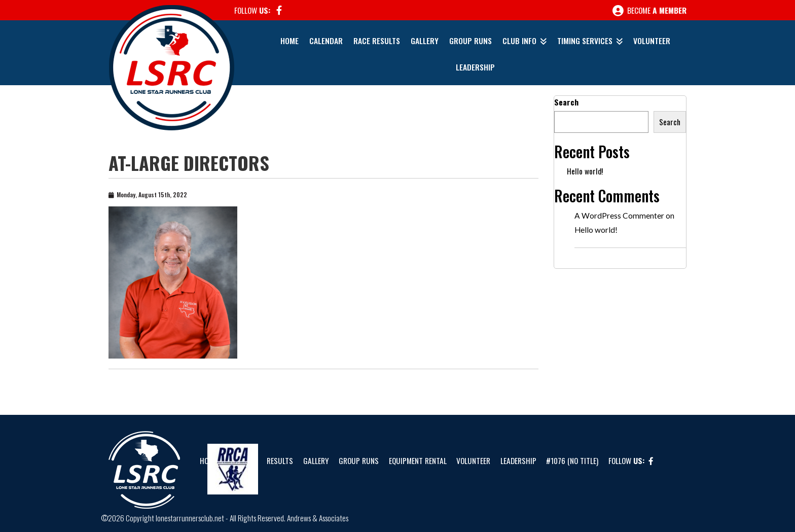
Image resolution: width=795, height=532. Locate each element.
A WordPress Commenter (619, 216)
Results (280, 460)
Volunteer (652, 41)
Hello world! (585, 171)
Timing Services (585, 41)
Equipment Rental (418, 460)
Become (649, 11)
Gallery (425, 41)
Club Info (519, 41)
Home (290, 41)
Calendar (326, 41)
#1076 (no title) (572, 460)
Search (566, 102)
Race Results (377, 41)
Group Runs (471, 41)
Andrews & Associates (318, 518)
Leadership (475, 67)
